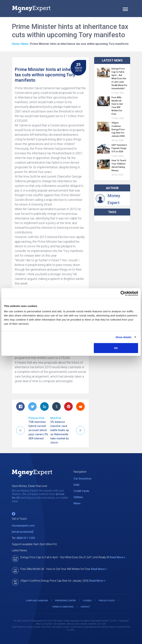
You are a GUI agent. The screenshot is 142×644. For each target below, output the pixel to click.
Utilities (78, 497)
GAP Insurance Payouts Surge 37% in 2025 (119, 148)
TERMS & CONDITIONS (63, 607)
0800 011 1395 (26, 538)
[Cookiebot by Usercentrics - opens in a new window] (123, 293)
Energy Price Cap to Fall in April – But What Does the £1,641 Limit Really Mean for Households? (119, 79)
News (25, 44)
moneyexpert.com (23, 526)
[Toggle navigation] (125, 10)
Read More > (118, 557)
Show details (124, 337)
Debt (76, 485)
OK (116, 348)
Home (16, 44)
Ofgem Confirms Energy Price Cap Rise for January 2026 (118, 129)
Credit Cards (81, 491)
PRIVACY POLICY (107, 601)
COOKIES (87, 601)
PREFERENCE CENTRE (66, 601)
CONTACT (85, 607)
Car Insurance (82, 479)
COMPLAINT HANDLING (37, 601)
